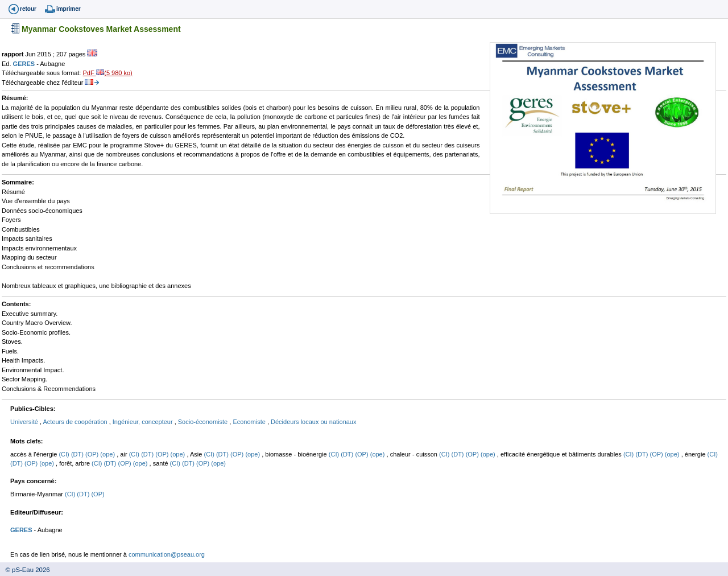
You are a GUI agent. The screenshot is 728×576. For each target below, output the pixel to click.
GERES (25, 64)
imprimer (69, 9)
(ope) (108, 454)
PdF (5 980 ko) (107, 73)
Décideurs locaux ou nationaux (313, 422)
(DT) (78, 454)
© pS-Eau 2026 (25, 570)
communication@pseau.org (167, 554)
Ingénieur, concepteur (144, 422)
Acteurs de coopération (76, 422)
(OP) (93, 454)
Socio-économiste (204, 422)
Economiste (250, 422)
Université (25, 422)
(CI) (65, 454)
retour (28, 9)
